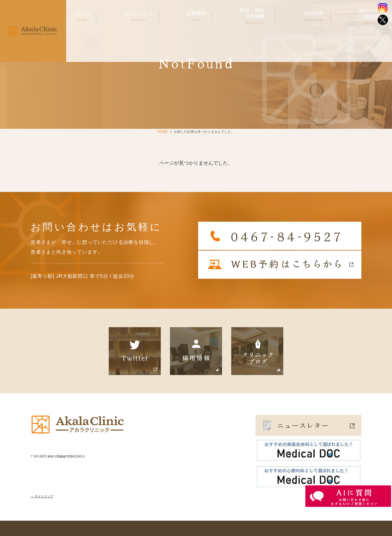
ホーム (83, 17)
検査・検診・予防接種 (254, 17)
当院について (138, 17)
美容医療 (314, 17)
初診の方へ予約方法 (371, 17)
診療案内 (196, 17)
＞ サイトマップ (42, 496)
